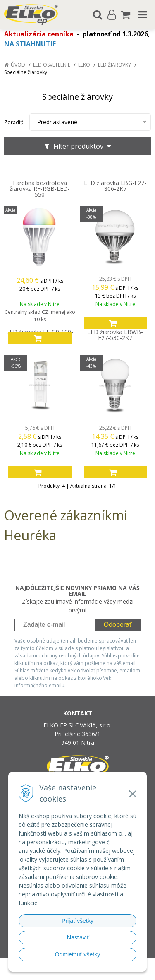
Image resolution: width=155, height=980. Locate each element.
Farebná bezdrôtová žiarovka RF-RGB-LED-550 (40, 189)
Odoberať (118, 625)
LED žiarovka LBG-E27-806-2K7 (115, 186)
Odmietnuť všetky (78, 954)
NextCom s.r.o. (93, 972)
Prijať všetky (77, 921)
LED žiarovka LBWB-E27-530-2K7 (115, 335)
